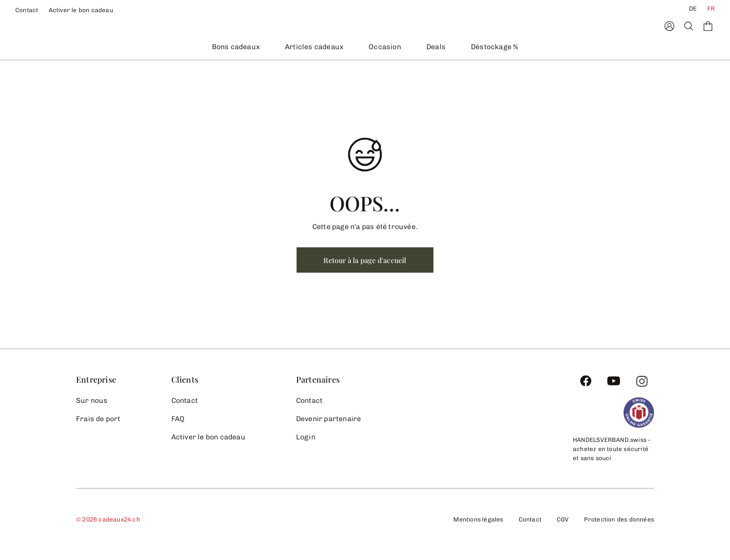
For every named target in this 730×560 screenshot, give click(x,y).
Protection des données (619, 519)
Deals (436, 47)
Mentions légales (478, 519)
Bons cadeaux (236, 47)
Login (306, 437)
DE (693, 9)
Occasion (385, 47)
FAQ (178, 419)
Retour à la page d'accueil (365, 260)
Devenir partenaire (329, 419)
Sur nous (92, 401)
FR (711, 9)
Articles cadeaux (314, 47)
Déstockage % (495, 47)
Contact (27, 10)
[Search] (689, 26)
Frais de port (98, 419)
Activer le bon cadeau (81, 10)
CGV (563, 519)
